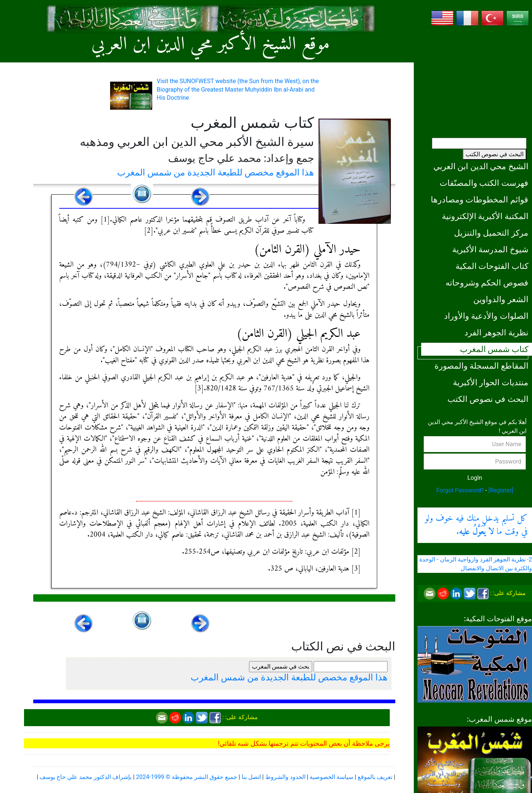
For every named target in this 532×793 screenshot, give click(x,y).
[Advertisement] (475, 79)
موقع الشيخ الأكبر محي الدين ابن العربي (210, 45)
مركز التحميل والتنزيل (491, 233)
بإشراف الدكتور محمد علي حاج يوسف (86, 777)
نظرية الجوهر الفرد (496, 332)
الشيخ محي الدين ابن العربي (481, 166)
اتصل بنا (251, 777)
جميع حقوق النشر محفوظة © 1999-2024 (187, 777)
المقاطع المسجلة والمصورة (481, 366)
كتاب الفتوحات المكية (492, 266)
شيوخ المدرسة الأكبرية (490, 249)
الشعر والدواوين (501, 299)
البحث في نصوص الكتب (495, 154)
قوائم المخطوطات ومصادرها (480, 199)
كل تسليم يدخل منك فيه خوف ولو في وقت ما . (476, 525)
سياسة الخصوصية (331, 777)
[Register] (501, 490)
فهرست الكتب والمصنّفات (484, 183)
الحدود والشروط (285, 777)
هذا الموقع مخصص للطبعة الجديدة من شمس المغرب (216, 172)
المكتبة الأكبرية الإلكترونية (485, 216)
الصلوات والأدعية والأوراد (486, 316)
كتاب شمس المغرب (494, 349)
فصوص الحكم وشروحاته (487, 283)
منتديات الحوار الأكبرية (491, 382)
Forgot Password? (460, 490)
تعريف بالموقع (375, 777)
